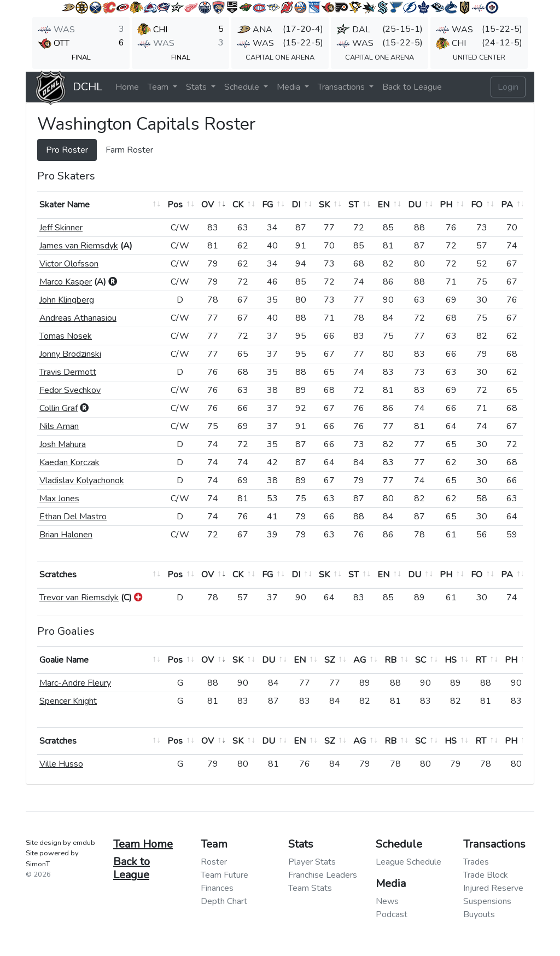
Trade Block (486, 875)
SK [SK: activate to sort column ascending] (324, 205)
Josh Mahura (63, 444)
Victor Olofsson (69, 264)
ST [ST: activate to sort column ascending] (354, 205)
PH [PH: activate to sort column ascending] (446, 205)
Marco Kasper (66, 282)
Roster (214, 862)
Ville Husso (61, 764)
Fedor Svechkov (70, 390)
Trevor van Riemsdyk (79, 598)
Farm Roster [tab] (129, 150)
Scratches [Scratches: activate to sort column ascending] (58, 575)
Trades (476, 862)
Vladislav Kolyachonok (82, 480)
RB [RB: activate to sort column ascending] (390, 660)
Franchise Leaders (323, 875)
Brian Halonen (66, 535)
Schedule (243, 87)
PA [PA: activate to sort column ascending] (507, 205)
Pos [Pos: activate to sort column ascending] (175, 205)
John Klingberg (67, 300)
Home (127, 87)
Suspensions (487, 901)
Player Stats (312, 862)
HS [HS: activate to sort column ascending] (451, 660)
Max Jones (59, 499)
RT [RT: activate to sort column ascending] (481, 660)
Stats (197, 87)
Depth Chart (224, 901)
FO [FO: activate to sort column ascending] (477, 205)
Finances (217, 888)
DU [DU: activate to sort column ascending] (415, 205)
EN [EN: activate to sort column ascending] (383, 205)
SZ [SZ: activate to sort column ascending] (329, 660)
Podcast (392, 914)
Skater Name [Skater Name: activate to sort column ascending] (65, 205)
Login (508, 87)
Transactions (342, 87)
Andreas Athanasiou (78, 318)
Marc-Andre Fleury (75, 683)
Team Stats (310, 888)
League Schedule (409, 862)
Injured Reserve (493, 888)
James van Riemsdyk (79, 246)
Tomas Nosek (66, 336)
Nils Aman (59, 426)
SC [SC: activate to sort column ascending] (421, 660)
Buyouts (479, 914)
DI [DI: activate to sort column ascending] (296, 205)
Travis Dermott (68, 372)
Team (159, 87)
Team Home (143, 844)
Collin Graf (59, 408)
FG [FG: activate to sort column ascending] (267, 205)
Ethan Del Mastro (73, 517)
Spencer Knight (68, 701)
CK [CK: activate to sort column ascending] (238, 205)
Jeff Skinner (61, 228)
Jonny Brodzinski (70, 354)
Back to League (412, 87)
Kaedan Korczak (69, 462)
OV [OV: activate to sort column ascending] (208, 205)
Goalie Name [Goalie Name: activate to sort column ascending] (64, 660)
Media (290, 87)
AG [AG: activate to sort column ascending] (360, 660)
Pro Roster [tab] (67, 150)
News (387, 901)
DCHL (87, 87)
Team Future (224, 875)
